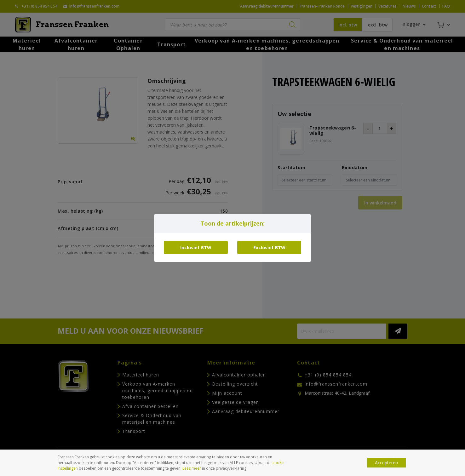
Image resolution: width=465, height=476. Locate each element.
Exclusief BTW (269, 247)
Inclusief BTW (196, 247)
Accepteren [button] (386, 463)
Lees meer (192, 468)
